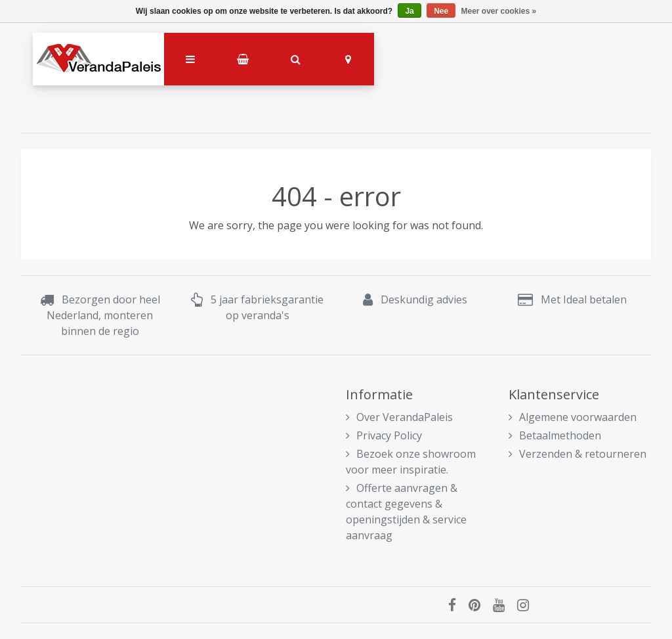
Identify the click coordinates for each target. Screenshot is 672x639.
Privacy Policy (384, 435)
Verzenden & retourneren (577, 454)
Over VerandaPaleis (399, 417)
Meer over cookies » (499, 11)
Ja (409, 11)
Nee (441, 11)
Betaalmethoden (555, 435)
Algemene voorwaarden (573, 417)
